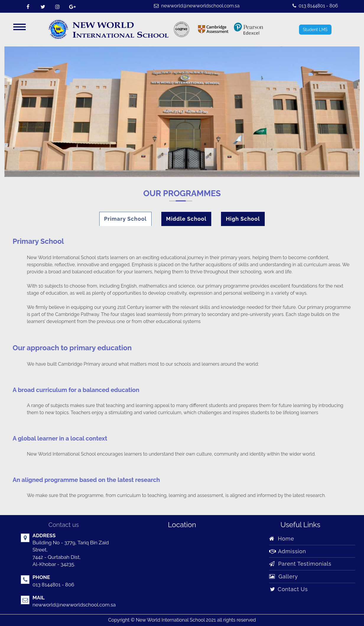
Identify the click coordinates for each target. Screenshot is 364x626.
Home (282, 539)
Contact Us (289, 589)
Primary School (125, 219)
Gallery (283, 576)
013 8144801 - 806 (315, 6)
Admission (288, 551)
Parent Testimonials (300, 564)
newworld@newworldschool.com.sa (197, 6)
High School (243, 219)
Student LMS (315, 30)
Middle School (186, 219)
